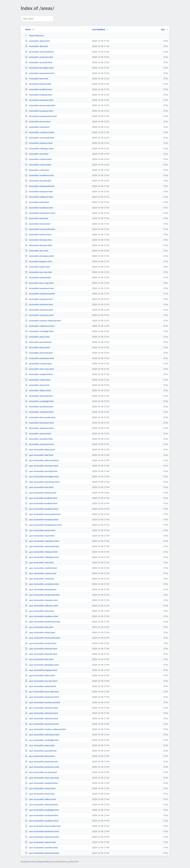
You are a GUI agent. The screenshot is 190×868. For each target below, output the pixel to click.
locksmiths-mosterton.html (39, 315)
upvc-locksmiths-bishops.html (41, 493)
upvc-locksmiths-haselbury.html (41, 616)
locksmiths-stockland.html (39, 407)
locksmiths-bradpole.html (39, 95)
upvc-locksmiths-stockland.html (41, 815)
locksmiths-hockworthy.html (40, 229)
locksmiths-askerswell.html (39, 52)
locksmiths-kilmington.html (39, 256)
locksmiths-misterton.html (39, 310)
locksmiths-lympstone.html (39, 288)
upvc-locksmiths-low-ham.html (41, 681)
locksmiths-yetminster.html (39, 444)
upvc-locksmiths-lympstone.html (42, 697)
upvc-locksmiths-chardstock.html (42, 541)
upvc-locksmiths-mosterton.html (42, 724)
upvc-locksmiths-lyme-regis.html (42, 692)
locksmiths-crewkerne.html (39, 175)
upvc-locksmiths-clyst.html (39, 562)
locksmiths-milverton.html (39, 304)
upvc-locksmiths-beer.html (39, 487)
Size (163, 29)
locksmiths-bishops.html (38, 84)
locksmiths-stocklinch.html (39, 412)
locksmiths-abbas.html (37, 41)
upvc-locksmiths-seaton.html (40, 788)
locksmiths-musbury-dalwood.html (43, 321)
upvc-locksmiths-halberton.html (41, 606)
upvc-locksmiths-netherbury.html (42, 735)
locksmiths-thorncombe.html (40, 417)
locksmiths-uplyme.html (38, 433)
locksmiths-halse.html (37, 202)
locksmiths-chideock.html (39, 143)
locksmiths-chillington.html (39, 148)
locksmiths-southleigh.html (39, 401)
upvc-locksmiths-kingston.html (41, 670)
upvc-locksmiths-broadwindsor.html (43, 525)
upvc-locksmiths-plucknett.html (41, 762)
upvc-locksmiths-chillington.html (42, 557)
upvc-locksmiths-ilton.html (39, 659)
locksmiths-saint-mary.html (39, 369)
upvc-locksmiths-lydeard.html (40, 686)
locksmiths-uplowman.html (39, 428)
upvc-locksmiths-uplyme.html (40, 842)
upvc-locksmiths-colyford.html (41, 568)
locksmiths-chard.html (37, 127)
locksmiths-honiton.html (38, 234)
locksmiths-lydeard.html (38, 277)
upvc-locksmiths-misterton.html (41, 718)
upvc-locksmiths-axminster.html (41, 466)
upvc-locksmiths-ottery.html (40, 745)
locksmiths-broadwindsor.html (41, 116)
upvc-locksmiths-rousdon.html (41, 772)
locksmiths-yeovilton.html (39, 439)
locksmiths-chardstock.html (39, 132)
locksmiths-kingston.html (38, 261)
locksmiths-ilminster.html (38, 245)
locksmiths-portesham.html (39, 358)
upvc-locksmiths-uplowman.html (42, 837)
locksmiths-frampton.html (39, 191)
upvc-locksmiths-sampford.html (41, 783)
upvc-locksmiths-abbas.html (40, 449)
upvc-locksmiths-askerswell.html (42, 460)
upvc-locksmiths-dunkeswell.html (42, 595)
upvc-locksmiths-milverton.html (41, 713)
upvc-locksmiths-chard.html (40, 536)
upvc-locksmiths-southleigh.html (42, 810)
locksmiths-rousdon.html (38, 364)
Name (28, 29)
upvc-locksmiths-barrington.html (42, 476)
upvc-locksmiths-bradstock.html (42, 509)
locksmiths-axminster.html (39, 57)
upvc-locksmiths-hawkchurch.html (43, 622)
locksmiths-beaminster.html (40, 73)
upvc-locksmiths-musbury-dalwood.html (45, 729)
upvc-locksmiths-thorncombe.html (43, 826)
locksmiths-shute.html (37, 385)
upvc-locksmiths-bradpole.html (41, 503)
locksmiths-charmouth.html (39, 138)
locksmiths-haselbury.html (39, 208)
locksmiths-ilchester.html (38, 240)
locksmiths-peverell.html (38, 342)
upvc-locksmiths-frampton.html (41, 600)
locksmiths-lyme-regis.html (39, 283)
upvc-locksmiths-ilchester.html (41, 649)
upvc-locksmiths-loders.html (40, 675)
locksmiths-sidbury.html (38, 390)
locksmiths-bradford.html (38, 89)
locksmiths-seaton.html (38, 380)
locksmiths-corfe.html (37, 170)
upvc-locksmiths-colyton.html (40, 573)
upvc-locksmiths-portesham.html (42, 767)
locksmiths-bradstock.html (39, 100)
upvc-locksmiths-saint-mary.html (42, 778)
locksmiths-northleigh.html (39, 331)
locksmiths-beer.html (37, 78)
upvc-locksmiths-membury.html (41, 708)
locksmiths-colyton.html (38, 165)
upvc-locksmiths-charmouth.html (42, 546)
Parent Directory (35, 35)
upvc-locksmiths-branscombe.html (43, 514)
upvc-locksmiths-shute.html (40, 794)
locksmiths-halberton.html (39, 197)
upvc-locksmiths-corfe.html (39, 579)
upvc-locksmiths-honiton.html (41, 643)
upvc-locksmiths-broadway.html (42, 519)
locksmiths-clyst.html (37, 154)
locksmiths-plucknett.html (39, 353)
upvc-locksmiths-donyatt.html (41, 589)
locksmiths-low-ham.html (39, 272)
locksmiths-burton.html (38, 121)
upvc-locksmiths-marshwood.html (42, 702)
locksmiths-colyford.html (38, 159)
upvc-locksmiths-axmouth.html (41, 471)
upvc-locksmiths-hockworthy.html (43, 638)
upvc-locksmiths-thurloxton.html (42, 831)
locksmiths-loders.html (37, 267)
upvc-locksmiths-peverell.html (41, 751)
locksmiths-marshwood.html (40, 294)
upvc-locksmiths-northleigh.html (42, 740)
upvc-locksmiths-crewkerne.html (42, 584)
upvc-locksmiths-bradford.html (41, 498)
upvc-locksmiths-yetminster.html (42, 853)
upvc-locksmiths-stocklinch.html (42, 821)
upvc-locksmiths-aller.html (39, 455)
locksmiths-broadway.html (39, 111)
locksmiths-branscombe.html (40, 105)
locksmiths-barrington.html (39, 68)
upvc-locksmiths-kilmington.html (42, 665)
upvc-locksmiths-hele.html (39, 627)
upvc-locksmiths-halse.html (39, 611)
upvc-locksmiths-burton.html (40, 530)
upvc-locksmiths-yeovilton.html (41, 847)
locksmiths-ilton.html (37, 251)
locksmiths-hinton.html (37, 224)
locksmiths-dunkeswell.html (40, 186)
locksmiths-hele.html (36, 218)
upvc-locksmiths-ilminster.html (41, 654)
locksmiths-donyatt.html (38, 181)
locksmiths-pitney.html (37, 347)
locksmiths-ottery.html (37, 337)
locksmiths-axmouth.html (39, 62)
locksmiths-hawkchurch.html (40, 213)
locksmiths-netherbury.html (40, 326)
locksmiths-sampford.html (39, 374)
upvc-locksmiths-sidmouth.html (41, 804)
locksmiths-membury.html (39, 299)
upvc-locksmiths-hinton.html (40, 632)
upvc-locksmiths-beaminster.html (42, 482)
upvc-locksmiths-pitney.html (40, 756)
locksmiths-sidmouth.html (39, 396)
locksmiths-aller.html (36, 46)
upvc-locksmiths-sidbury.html (40, 799)
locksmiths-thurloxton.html (39, 423)
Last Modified (99, 29)
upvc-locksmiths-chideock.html (41, 552)
